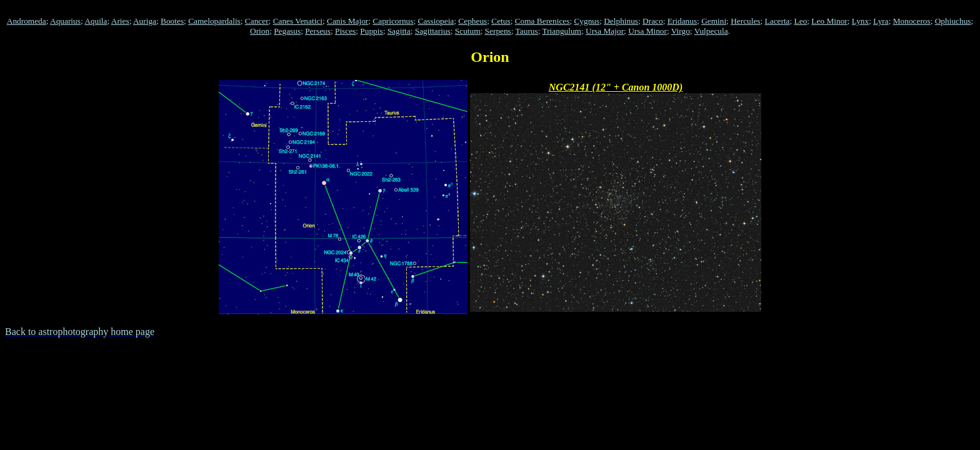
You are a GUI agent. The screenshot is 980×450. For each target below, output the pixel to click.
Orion (260, 31)
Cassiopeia (436, 21)
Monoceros (912, 21)
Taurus (527, 31)
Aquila (96, 21)
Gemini (714, 21)
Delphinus (621, 21)
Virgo (681, 31)
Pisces (345, 31)
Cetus (501, 21)
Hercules (745, 21)
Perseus (318, 31)
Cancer (257, 21)
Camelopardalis (214, 21)
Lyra (881, 21)
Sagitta (399, 31)
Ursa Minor (647, 31)
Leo (801, 21)
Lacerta (777, 21)
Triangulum (562, 31)
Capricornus (393, 21)
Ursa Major (605, 31)
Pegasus (287, 31)
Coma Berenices (542, 21)
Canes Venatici (298, 21)
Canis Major (347, 21)
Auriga (145, 21)
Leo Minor (829, 21)
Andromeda (27, 21)
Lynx (860, 21)
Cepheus (472, 21)
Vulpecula (711, 31)
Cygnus (587, 21)
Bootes (172, 21)
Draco (653, 21)
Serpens (498, 31)
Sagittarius (433, 31)
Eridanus (682, 21)
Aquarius (65, 21)
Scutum (468, 31)
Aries (120, 21)
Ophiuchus (953, 21)
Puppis (371, 31)
